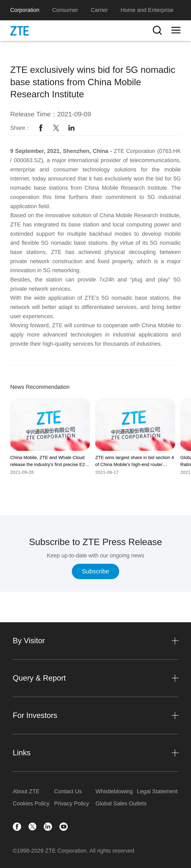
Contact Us (68, 791)
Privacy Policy (72, 803)
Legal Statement (157, 791)
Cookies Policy (31, 803)
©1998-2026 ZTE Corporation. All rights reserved (73, 851)
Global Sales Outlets (116, 803)
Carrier (99, 10)
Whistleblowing (114, 791)
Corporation (25, 10)
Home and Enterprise (147, 10)
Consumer (65, 10)
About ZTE (26, 791)
